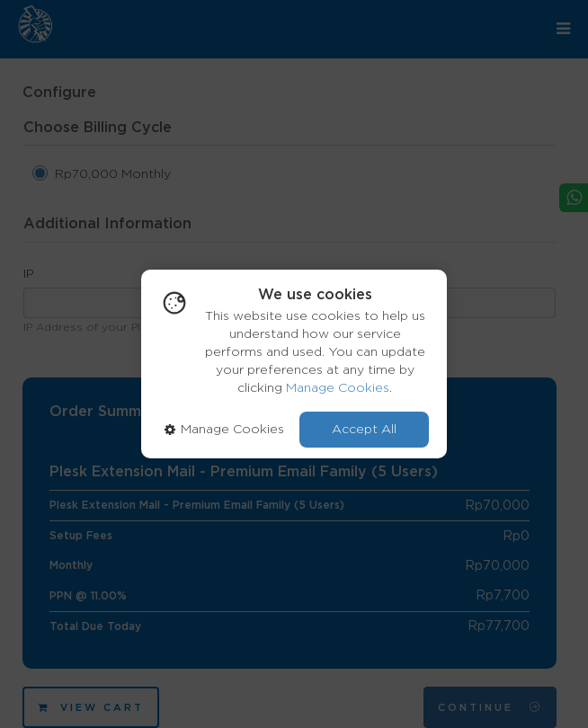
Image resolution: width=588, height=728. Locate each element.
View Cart (91, 708)
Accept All (364, 430)
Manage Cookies (338, 388)
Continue (490, 707)
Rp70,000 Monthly (113, 174)
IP (29, 274)
